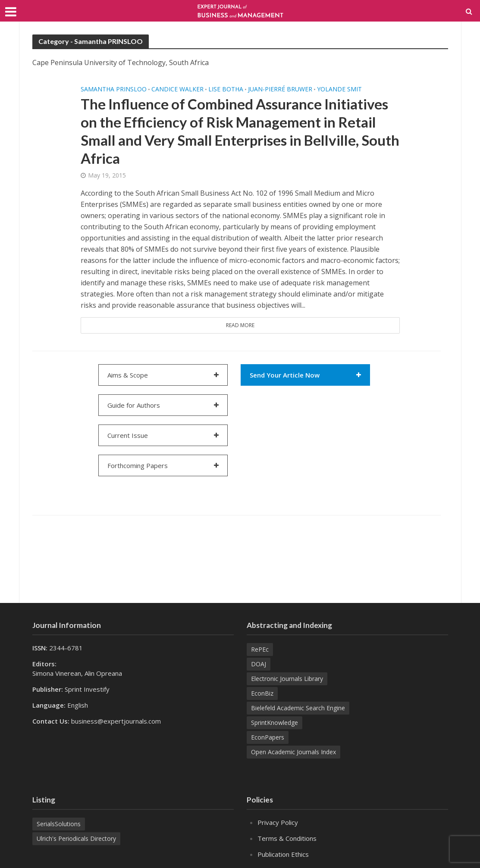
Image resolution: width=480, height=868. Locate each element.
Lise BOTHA (226, 89)
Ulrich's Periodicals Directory (76, 838)
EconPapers (268, 737)
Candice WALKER (177, 89)
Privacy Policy (278, 822)
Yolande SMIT (339, 89)
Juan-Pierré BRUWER (280, 89)
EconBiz (262, 693)
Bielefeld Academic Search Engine (298, 708)
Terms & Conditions (287, 838)
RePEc (260, 649)
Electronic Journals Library (287, 679)
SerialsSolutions (59, 824)
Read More (240, 325)
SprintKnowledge (275, 723)
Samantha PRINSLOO (114, 89)
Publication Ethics (283, 854)
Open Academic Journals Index (293, 752)
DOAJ (259, 664)
